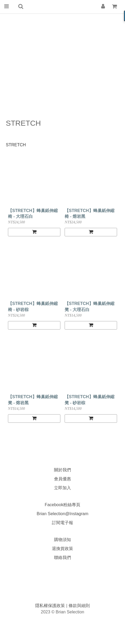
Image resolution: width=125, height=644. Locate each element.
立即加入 (63, 488)
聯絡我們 (63, 558)
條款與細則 (79, 606)
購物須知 (63, 540)
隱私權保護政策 (51, 606)
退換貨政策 (63, 549)
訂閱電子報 (63, 523)
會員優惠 (63, 479)
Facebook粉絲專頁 (63, 505)
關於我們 (63, 470)
